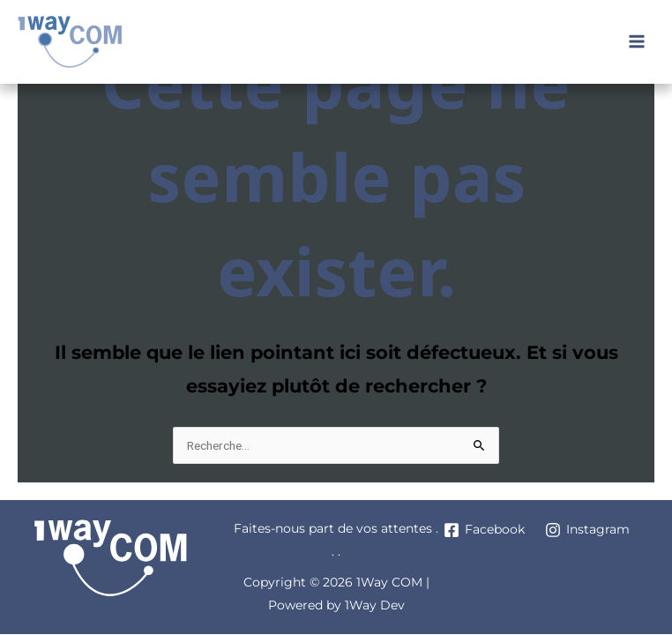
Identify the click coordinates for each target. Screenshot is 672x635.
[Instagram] (588, 530)
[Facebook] (485, 530)
